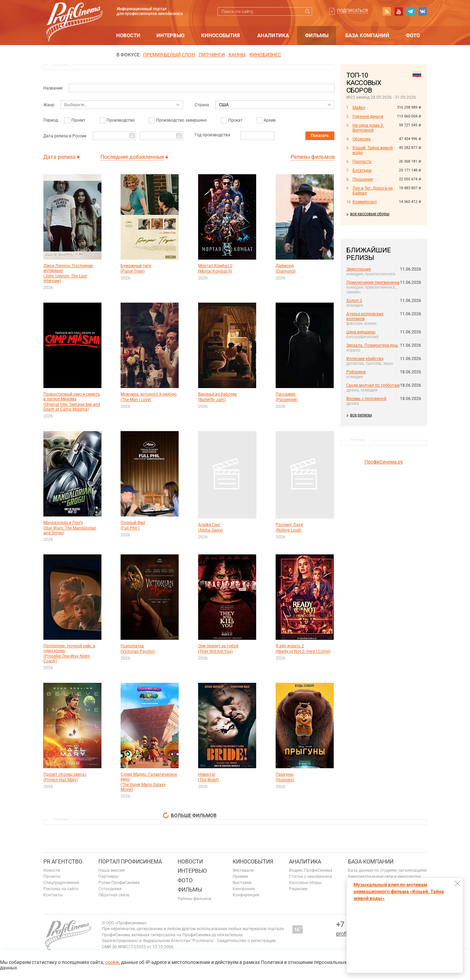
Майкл (359, 108)
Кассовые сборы (305, 883)
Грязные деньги (368, 116)
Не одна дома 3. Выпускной (368, 128)
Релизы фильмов (313, 157)
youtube (399, 11)
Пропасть (362, 162)
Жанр (49, 105)
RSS (387, 11)
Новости (128, 36)
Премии (240, 877)
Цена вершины (361, 332)
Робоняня (356, 372)
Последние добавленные (132, 157)
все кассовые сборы (370, 214)
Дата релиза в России (65, 136)
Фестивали (243, 870)
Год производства (212, 135)
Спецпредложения (61, 883)
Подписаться (352, 11)
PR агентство (63, 862)
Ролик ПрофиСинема (119, 883)
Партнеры (108, 877)
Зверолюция (359, 269)
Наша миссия (112, 870)
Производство (121, 120)
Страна (202, 105)
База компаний (367, 36)
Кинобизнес (265, 55)
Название (53, 88)
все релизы (361, 415)
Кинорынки (244, 889)
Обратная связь (114, 895)
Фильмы (317, 36)
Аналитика (273, 36)
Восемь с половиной (366, 399)
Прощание (363, 179)
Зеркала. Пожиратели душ (372, 345)
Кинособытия (220, 36)
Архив (270, 120)
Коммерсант (365, 202)
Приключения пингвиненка (373, 282)
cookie (112, 962)
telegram (411, 11)
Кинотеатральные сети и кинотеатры (384, 877)
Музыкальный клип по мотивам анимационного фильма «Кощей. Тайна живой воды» (399, 892)
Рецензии (298, 889)
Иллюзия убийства (365, 359)
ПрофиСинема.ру (384, 462)
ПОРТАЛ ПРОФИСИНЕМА (130, 862)
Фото (413, 36)
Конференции (246, 895)
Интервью (170, 36)
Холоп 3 (354, 301)
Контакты (53, 895)
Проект (78, 120)
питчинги (212, 55)
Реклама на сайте (61, 889)
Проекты (52, 877)
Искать (308, 11)
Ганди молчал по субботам (373, 385)
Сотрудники (110, 889)
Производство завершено (182, 120)
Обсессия (362, 139)
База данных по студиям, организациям (387, 870)
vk (423, 11)
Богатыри (362, 170)
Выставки (242, 883)
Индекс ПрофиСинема (311, 870)
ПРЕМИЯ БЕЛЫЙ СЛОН (169, 55)
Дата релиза (59, 157)
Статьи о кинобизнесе (310, 877)
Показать (320, 136)
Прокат (235, 120)
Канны (237, 55)
